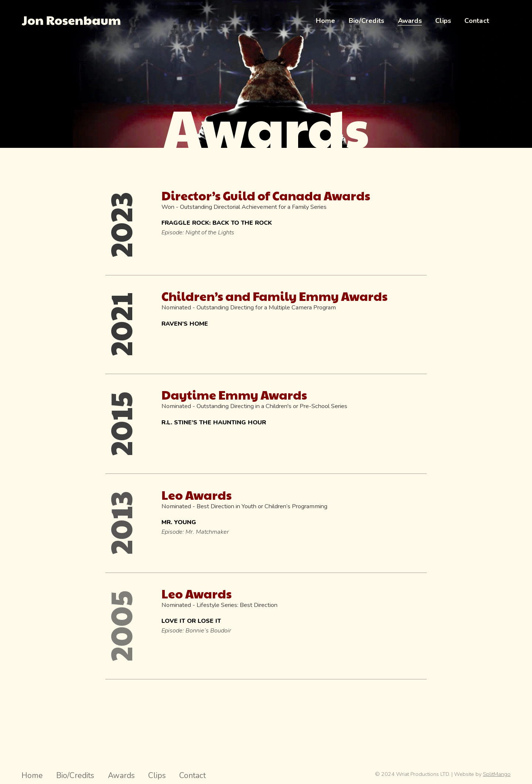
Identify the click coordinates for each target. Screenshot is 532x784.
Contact (192, 775)
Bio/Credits (75, 775)
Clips (157, 775)
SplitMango (497, 774)
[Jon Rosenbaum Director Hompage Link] (71, 21)
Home (32, 775)
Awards (121, 775)
